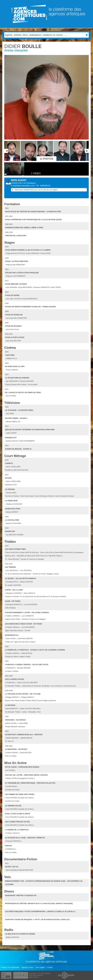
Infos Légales (41, 967)
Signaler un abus (28, 967)
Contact (50, 967)
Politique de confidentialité (10, 967)
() (31, 183)
